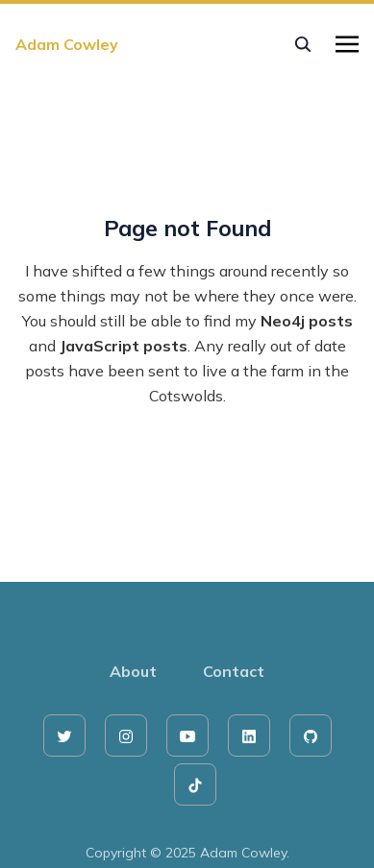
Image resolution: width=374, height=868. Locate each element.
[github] (311, 735)
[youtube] (187, 735)
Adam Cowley (67, 44)
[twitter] (64, 735)
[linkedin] (249, 735)
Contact (234, 671)
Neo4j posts (307, 321)
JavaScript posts (124, 346)
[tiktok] (195, 784)
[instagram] (126, 735)
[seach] (303, 44)
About (133, 671)
